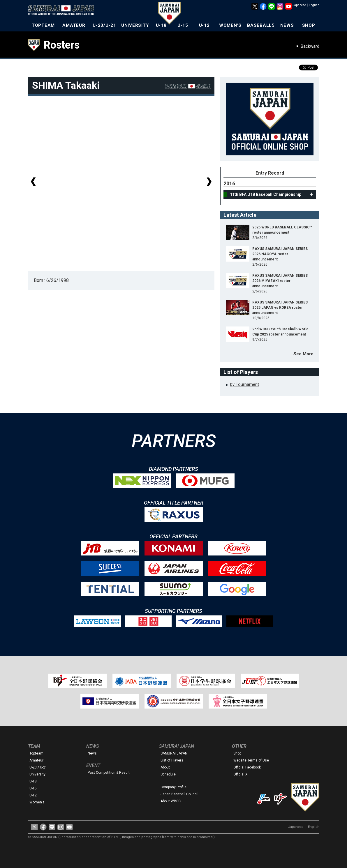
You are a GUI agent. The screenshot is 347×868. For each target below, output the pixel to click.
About (165, 767)
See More (303, 354)
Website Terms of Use (251, 760)
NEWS (287, 25)
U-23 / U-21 (38, 767)
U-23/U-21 (104, 25)
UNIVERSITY (135, 25)
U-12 (204, 25)
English (314, 5)
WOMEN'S (230, 25)
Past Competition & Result (109, 773)
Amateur (36, 760)
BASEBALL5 (261, 25)
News (92, 753)
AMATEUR (74, 25)
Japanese (299, 5)
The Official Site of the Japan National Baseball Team (63, 11)
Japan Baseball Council (179, 794)
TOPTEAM (43, 25)
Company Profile (173, 787)
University (37, 774)
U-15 (183, 25)
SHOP (309, 25)
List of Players (172, 760)
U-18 (161, 25)
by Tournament (245, 384)
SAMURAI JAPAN (174, 753)
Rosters (62, 45)
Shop (237, 753)
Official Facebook (247, 767)
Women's (37, 802)
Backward (310, 46)
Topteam (36, 753)
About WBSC (171, 801)
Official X (241, 774)
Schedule (168, 774)
